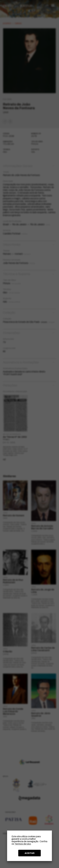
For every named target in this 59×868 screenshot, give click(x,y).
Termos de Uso (23, 844)
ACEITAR (30, 853)
